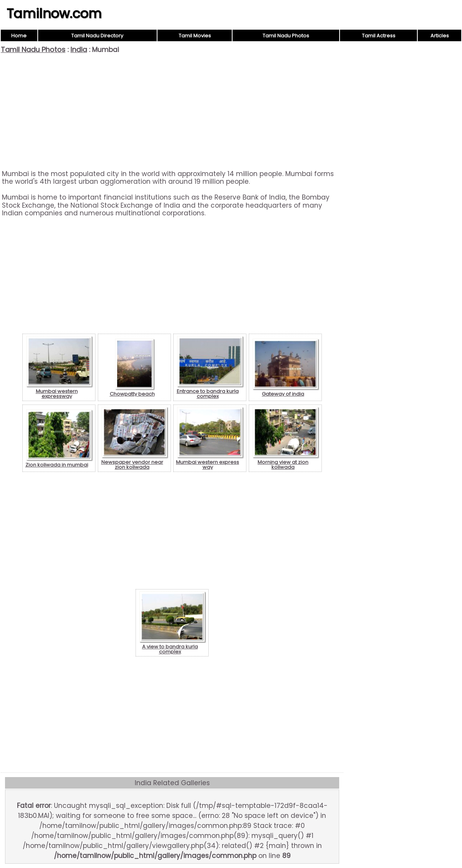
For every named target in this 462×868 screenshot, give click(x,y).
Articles (440, 36)
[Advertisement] (172, 112)
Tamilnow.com (54, 13)
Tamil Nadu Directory (97, 36)
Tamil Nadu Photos (286, 36)
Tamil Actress (379, 36)
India (79, 50)
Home (19, 36)
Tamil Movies (195, 36)
